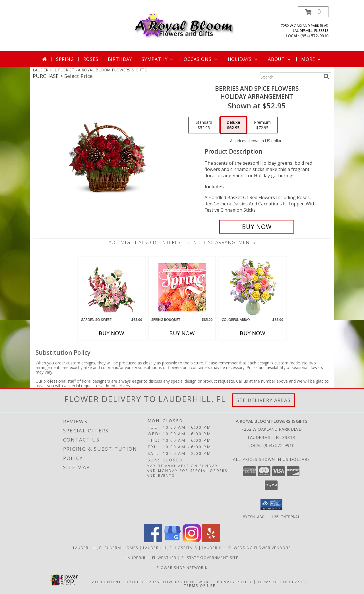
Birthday (120, 59)
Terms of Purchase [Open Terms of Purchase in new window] (280, 581)
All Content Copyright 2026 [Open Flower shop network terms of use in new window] (126, 581)
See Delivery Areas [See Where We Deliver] (264, 400)
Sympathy (158, 59)
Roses (91, 59)
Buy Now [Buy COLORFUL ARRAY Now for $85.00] (253, 333)
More (312, 59)
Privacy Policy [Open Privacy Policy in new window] (234, 581)
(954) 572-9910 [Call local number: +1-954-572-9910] (314, 36)
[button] (313, 12)
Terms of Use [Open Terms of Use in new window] (200, 585)
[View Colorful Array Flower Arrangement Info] (253, 287)
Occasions (201, 59)
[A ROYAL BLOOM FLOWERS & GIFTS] (184, 24)
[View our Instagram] (192, 540)
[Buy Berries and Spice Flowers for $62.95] (257, 227)
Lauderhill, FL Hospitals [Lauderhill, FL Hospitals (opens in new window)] (170, 547)
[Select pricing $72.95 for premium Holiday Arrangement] (262, 125)
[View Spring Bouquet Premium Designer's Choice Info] (182, 287)
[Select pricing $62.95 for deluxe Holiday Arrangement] (233, 125)
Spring (65, 59)
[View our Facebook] (153, 540)
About (280, 59)
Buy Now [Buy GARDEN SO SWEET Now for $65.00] (111, 333)
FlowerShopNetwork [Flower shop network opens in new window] (186, 581)
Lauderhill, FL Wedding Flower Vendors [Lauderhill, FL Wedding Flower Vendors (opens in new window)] (246, 547)
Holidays (243, 59)
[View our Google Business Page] (172, 540)
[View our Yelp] (211, 540)
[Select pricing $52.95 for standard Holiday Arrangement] (204, 125)
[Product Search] (290, 77)
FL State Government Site (210, 557)
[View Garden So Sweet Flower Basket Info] (112, 287)
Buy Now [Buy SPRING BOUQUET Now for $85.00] (182, 333)
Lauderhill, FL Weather (151, 557)
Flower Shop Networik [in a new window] (182, 567)
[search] (326, 77)
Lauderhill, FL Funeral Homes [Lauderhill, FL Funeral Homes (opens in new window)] (106, 547)
